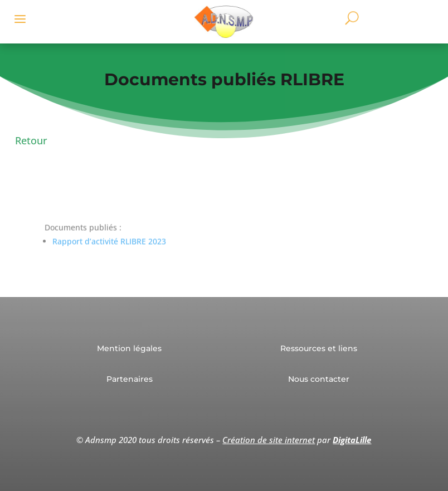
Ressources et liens (319, 348)
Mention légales (129, 348)
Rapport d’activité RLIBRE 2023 (109, 246)
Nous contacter (319, 379)
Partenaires (130, 379)
